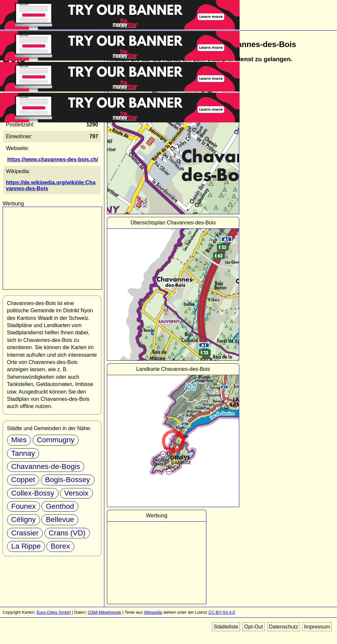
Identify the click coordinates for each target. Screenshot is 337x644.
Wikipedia (153, 612)
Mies (19, 440)
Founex (24, 506)
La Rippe (26, 546)
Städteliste (226, 627)
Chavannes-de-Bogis (46, 466)
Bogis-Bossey (68, 480)
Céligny (24, 519)
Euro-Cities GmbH (54, 612)
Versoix (76, 493)
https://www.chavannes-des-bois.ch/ (53, 159)
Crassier (25, 533)
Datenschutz (284, 627)
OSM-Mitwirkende (105, 612)
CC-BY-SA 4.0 (222, 612)
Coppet (23, 480)
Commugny (56, 440)
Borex (60, 546)
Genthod (60, 506)
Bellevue (60, 519)
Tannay (23, 453)
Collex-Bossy (33, 493)
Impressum (317, 627)
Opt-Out (254, 627)
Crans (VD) (67, 533)
